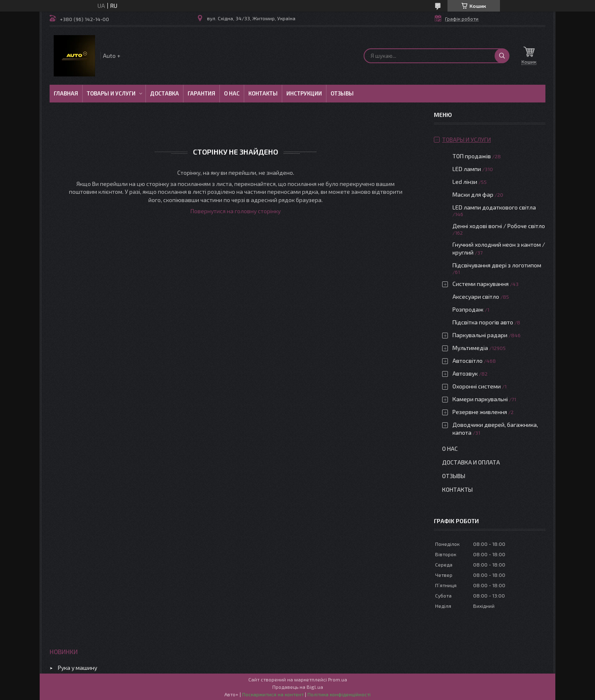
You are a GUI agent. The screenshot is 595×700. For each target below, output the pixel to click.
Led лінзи (465, 182)
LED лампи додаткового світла (494, 207)
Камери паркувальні (480, 399)
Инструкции (304, 93)
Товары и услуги (111, 93)
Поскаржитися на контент (273, 694)
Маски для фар (473, 194)
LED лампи (467, 169)
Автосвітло (468, 361)
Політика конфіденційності (339, 694)
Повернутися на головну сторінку (236, 211)
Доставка (164, 93)
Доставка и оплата (471, 462)
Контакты (263, 93)
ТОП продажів (472, 156)
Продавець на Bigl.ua (298, 687)
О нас (232, 93)
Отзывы (342, 93)
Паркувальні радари (480, 335)
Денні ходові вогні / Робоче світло (499, 226)
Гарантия (201, 93)
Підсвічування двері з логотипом (497, 265)
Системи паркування (481, 284)
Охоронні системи (477, 386)
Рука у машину (77, 668)
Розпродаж (468, 309)
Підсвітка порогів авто (483, 322)
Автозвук (465, 373)
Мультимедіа (470, 348)
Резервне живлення (480, 412)
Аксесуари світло (476, 296)
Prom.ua (338, 679)
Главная (66, 93)
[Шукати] (502, 56)
